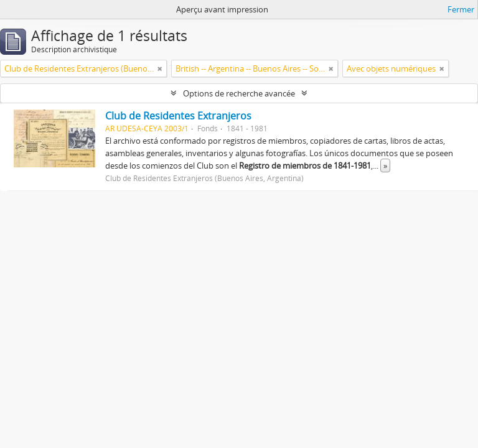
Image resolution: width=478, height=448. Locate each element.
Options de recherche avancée (239, 93)
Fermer (461, 9)
